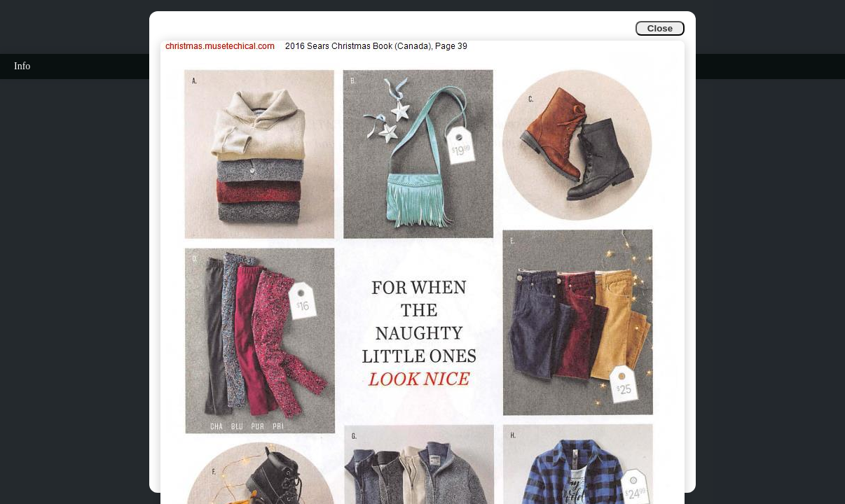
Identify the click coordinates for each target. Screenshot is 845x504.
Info (22, 66)
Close (660, 28)
